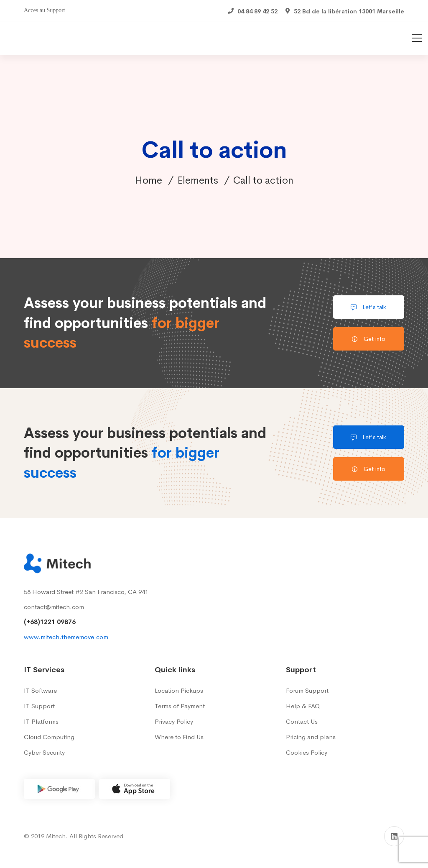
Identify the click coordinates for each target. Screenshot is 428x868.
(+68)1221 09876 (50, 622)
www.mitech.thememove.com (66, 637)
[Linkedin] (394, 836)
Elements (198, 180)
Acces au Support (45, 10)
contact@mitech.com (54, 607)
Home (148, 180)
